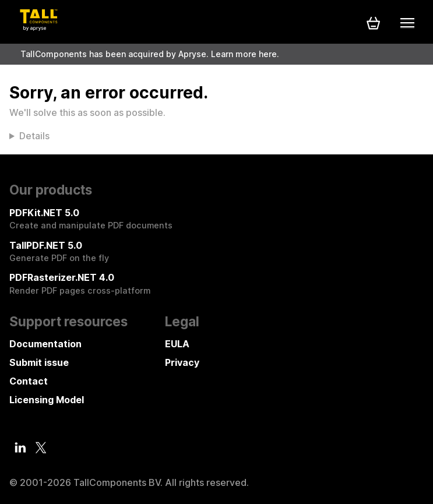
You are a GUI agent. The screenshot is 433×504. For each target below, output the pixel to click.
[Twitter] (41, 448)
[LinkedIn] (20, 447)
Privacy (182, 362)
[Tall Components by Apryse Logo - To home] (38, 27)
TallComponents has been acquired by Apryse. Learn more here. (150, 54)
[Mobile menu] (407, 23)
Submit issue (39, 362)
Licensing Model (47, 400)
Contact (29, 381)
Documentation (45, 344)
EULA (177, 344)
